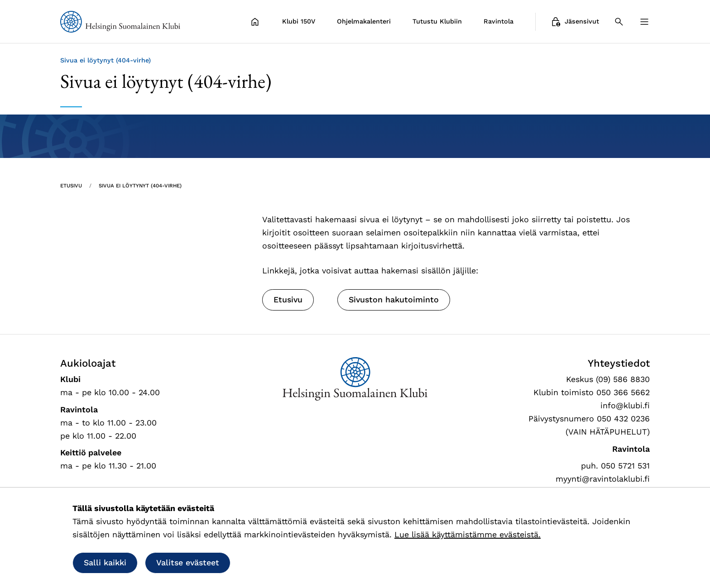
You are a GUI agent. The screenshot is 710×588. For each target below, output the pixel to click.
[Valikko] (644, 22)
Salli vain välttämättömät (300, 562)
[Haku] (619, 22)
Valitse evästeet (188, 562)
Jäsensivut (575, 22)
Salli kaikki (105, 562)
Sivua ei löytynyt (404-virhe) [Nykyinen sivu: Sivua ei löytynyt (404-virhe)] (140, 186)
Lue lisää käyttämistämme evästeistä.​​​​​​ (468, 534)
